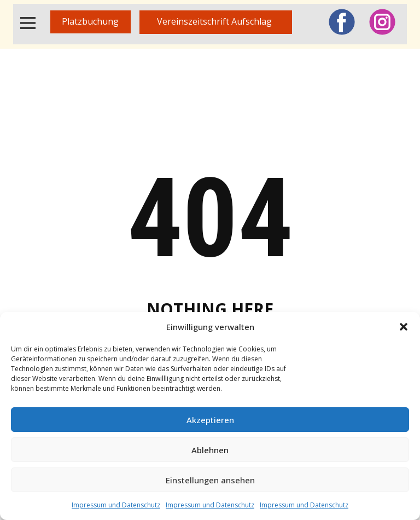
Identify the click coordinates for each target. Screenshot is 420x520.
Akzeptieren (210, 420)
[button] (404, 327)
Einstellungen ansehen (210, 480)
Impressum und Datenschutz (116, 505)
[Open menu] (28, 23)
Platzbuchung (90, 21)
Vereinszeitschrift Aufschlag (215, 21)
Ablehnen (210, 450)
